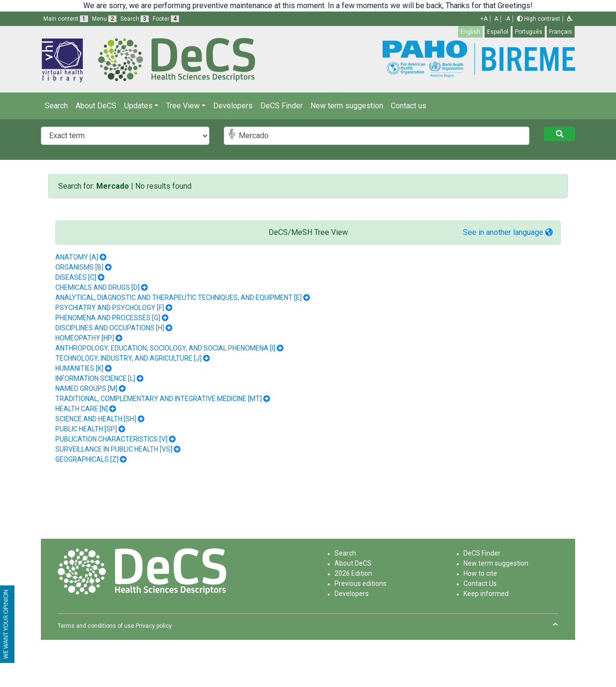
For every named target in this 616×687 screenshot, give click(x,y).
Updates (138, 106)
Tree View (183, 106)
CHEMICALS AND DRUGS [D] (97, 287)
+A (484, 19)
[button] (570, 19)
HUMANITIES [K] (79, 368)
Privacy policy (154, 626)
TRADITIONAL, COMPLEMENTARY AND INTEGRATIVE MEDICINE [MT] (159, 399)
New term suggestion (347, 106)
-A (507, 19)
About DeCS (96, 106)
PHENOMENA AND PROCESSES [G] (108, 318)
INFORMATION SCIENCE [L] (95, 378)
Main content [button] (66, 19)
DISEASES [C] (76, 277)
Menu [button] (104, 19)
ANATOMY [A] (77, 257)
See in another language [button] (508, 232)
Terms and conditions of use (96, 626)
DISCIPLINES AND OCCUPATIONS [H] (110, 328)
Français (561, 32)
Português (529, 32)
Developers (233, 106)
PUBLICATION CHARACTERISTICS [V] (111, 439)
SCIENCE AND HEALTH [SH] (96, 419)
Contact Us (480, 583)
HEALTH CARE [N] (82, 409)
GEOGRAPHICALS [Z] (87, 459)
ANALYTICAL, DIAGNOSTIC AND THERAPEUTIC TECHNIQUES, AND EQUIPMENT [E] (179, 298)
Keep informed (486, 594)
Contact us (409, 106)
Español (498, 32)
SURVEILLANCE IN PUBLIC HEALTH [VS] (114, 449)
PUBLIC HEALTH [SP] (86, 429)
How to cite (480, 573)
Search (56, 106)
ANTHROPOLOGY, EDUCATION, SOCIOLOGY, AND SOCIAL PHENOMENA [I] (165, 348)
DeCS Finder (282, 106)
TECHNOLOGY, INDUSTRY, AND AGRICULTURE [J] (128, 358)
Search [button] (135, 19)
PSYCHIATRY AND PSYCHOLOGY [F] (110, 308)
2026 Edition (353, 573)
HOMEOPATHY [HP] (85, 338)
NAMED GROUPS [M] (86, 389)
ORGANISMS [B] (79, 267)
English (470, 32)
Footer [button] (166, 19)
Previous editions (360, 583)
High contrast (539, 19)
